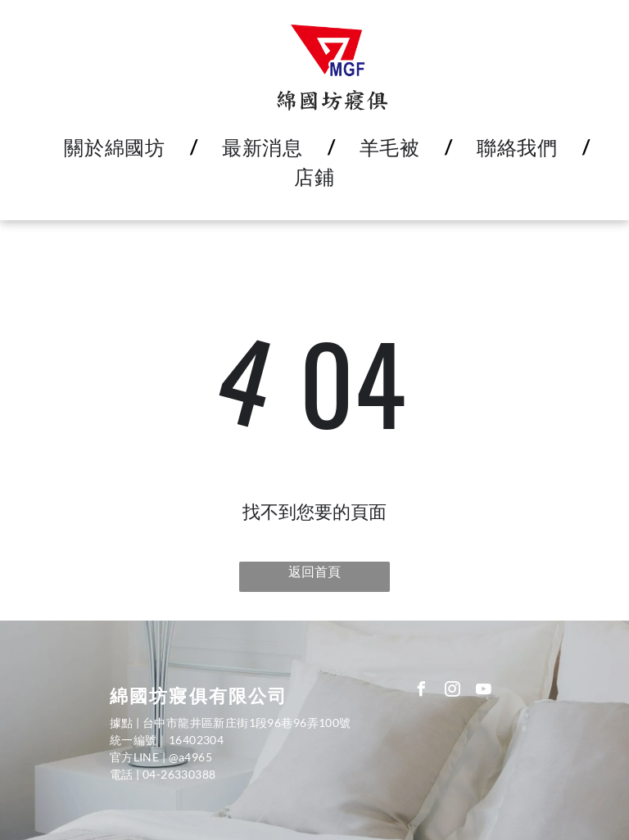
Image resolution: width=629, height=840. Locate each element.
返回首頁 (314, 571)
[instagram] (453, 691)
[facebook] (422, 691)
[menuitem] (118, 147)
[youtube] (484, 691)
